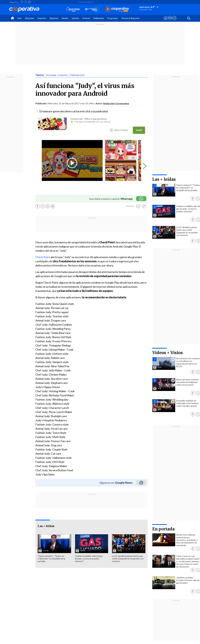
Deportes (42, 18)
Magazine (30, 18)
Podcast (86, 18)
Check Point (43, 257)
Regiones (54, 18)
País (19, 18)
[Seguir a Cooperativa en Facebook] (22, 2)
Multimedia (99, 18)
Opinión (75, 18)
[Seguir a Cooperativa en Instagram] (30, 2)
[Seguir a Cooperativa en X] (26, 2)
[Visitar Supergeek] (174, 21)
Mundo (65, 18)
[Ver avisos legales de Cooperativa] (166, 21)
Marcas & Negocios (130, 18)
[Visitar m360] (170, 21)
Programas (113, 18)
